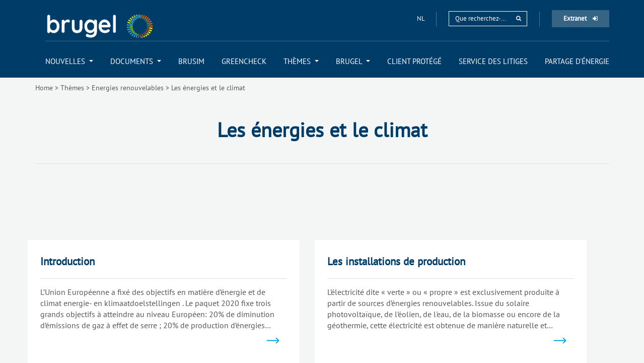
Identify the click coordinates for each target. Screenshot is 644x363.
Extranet (581, 18)
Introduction (67, 261)
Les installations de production (396, 261)
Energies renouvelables (128, 88)
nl (421, 18)
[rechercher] (519, 18)
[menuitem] (69, 61)
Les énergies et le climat (208, 88)
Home (44, 88)
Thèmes (72, 88)
